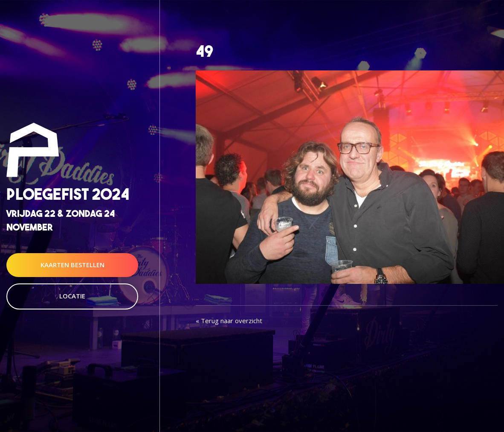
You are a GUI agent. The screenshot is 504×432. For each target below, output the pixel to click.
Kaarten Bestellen (72, 265)
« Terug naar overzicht (229, 321)
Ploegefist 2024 (68, 194)
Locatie (72, 296)
